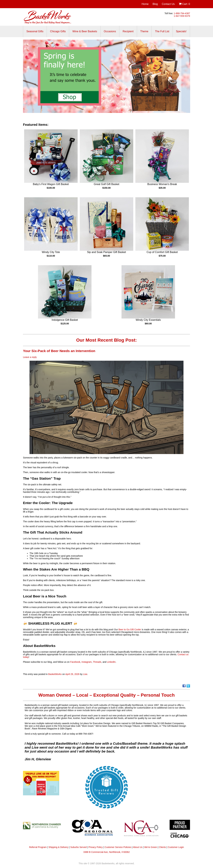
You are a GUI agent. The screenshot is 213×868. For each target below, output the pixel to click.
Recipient (128, 31)
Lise (85, 674)
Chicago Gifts (58, 31)
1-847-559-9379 (182, 16)
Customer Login (176, 847)
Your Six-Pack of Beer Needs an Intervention (59, 351)
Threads (97, 662)
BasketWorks (55, 674)
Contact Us (168, 4)
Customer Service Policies (118, 847)
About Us (138, 847)
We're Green (151, 847)
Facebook (75, 662)
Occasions (110, 31)
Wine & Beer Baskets (85, 31)
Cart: (184, 4)
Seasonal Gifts (35, 31)
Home (145, 4)
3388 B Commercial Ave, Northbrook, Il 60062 (107, 852)
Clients (162, 847)
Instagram (87, 662)
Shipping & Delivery (58, 847)
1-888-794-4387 (182, 13)
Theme (144, 31)
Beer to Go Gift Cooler (130, 629)
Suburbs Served (78, 847)
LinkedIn (111, 662)
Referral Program (38, 847)
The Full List (162, 31)
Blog (155, 4)
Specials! (181, 31)
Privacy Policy (96, 847)
